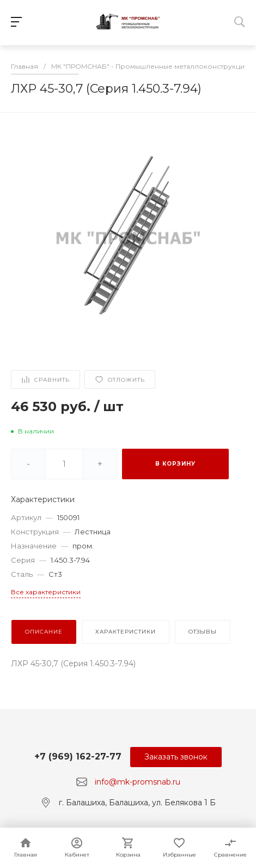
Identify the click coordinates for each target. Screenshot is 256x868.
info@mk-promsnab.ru (138, 782)
